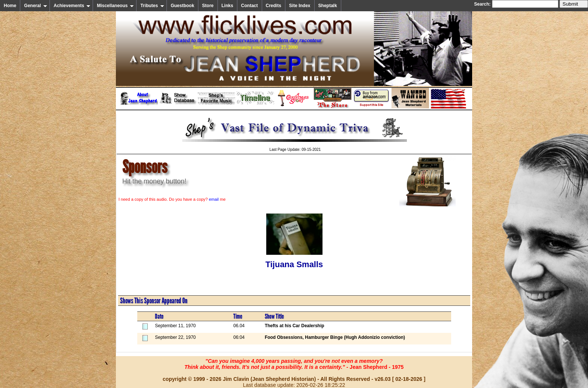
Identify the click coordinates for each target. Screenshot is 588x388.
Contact (250, 6)
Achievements (72, 6)
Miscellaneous (115, 6)
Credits (274, 6)
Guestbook (182, 6)
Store (208, 6)
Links (227, 6)
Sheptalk (328, 6)
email (214, 199)
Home (10, 6)
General (36, 6)
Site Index (300, 6)
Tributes (152, 6)
